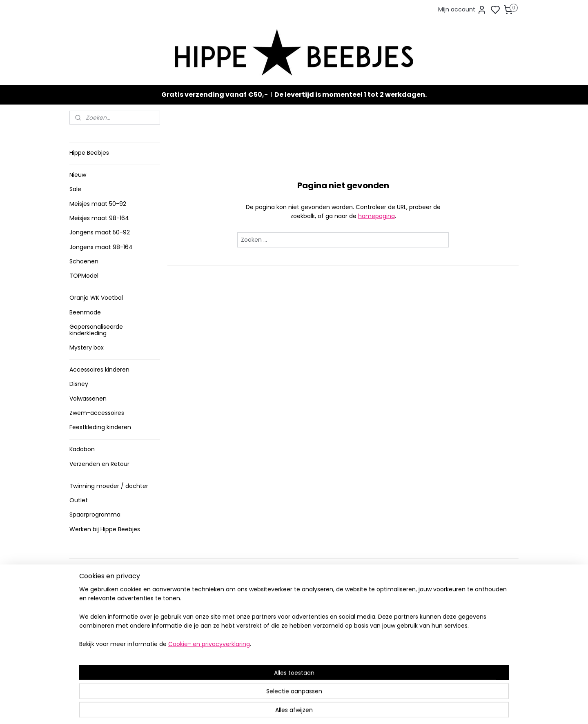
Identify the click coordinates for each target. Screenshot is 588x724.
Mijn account (462, 10)
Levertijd (84, 591)
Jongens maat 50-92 (100, 232)
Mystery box (87, 348)
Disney (79, 384)
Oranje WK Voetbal (96, 298)
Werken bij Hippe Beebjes (105, 529)
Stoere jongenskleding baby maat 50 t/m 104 (291, 612)
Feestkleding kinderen (100, 427)
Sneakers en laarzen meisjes (291, 625)
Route (174, 664)
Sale (75, 189)
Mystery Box (268, 650)
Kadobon (82, 449)
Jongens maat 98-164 (101, 247)
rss (341, 709)
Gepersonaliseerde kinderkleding (96, 330)
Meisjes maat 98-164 (99, 218)
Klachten (85, 633)
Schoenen (84, 261)
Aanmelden (366, 620)
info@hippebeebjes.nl (383, 649)
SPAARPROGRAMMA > (281, 667)
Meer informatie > (187, 656)
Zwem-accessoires (97, 413)
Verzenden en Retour (99, 464)
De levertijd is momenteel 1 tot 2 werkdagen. (351, 95)
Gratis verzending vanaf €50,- (215, 95)
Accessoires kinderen (99, 370)
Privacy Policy (91, 625)
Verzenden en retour (101, 599)
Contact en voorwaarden (107, 616)
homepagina (376, 216)
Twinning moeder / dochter (109, 486)
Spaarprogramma (95, 515)
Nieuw (78, 175)
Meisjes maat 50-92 (98, 204)
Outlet (79, 500)
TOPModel (84, 276)
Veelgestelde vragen (101, 608)
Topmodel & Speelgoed (285, 642)
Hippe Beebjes (89, 153)
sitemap (324, 709)
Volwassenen (88, 399)
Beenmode (85, 312)
